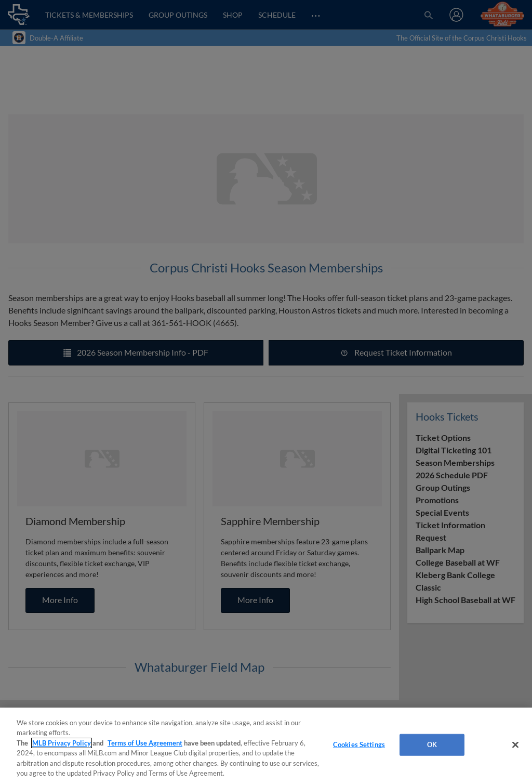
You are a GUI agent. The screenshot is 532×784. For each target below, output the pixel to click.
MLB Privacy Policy (62, 743)
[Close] (515, 745)
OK (432, 744)
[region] (266, 746)
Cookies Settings (359, 744)
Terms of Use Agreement (145, 743)
